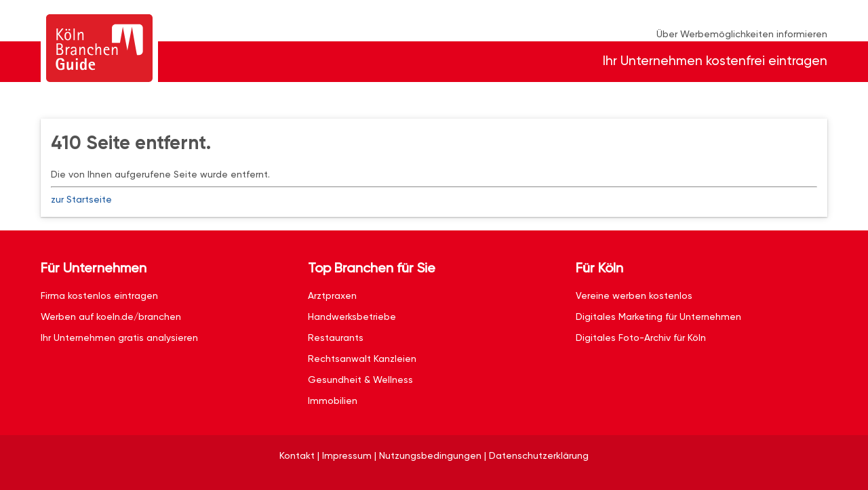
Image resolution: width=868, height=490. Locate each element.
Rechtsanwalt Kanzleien (362, 359)
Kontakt (297, 455)
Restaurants (336, 338)
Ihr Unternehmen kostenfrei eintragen (715, 61)
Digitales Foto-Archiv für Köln (641, 338)
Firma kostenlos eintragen (99, 295)
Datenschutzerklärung (539, 455)
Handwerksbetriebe (352, 317)
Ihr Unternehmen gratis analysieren (119, 338)
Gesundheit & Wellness (360, 380)
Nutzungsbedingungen (430, 455)
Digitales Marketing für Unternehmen (658, 317)
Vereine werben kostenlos (634, 295)
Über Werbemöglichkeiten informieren (742, 34)
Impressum (347, 455)
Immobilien (333, 401)
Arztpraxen (332, 295)
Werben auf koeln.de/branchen (111, 317)
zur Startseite (81, 199)
